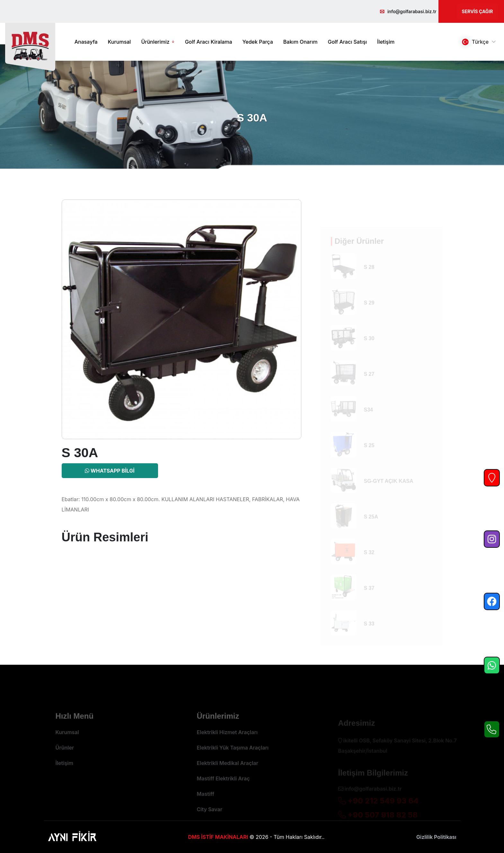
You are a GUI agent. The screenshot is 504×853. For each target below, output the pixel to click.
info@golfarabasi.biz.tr (412, 11)
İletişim (386, 42)
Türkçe (475, 42)
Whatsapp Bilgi (110, 471)
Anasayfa (86, 42)
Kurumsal (119, 42)
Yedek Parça (258, 42)
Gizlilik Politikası (436, 837)
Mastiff (206, 805)
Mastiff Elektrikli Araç (223, 790)
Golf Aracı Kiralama (209, 42)
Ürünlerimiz (155, 42)
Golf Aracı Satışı (347, 42)
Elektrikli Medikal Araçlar (228, 774)
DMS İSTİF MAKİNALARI (218, 837)
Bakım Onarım (301, 42)
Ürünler (65, 759)
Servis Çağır (477, 11)
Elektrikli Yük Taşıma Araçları (233, 759)
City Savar (210, 821)
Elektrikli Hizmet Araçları (227, 743)
